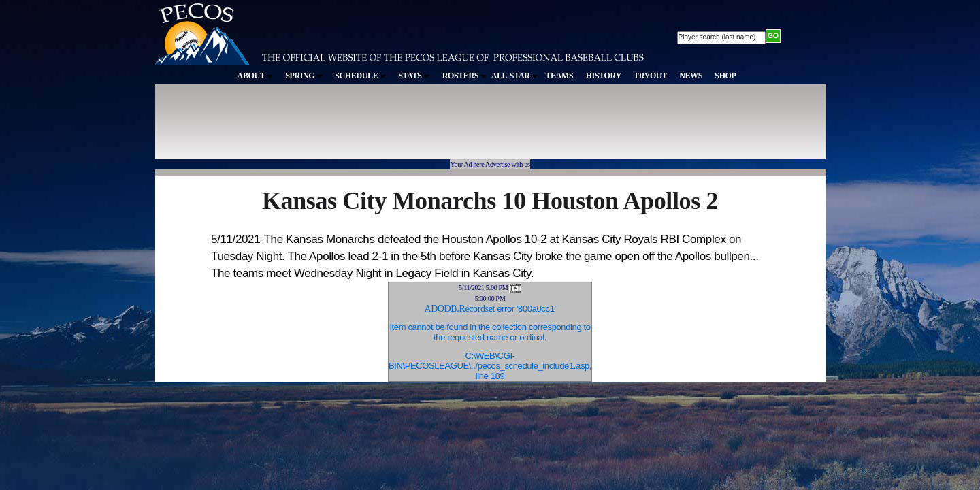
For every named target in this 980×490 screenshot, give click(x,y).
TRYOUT (650, 76)
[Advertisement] (406, 129)
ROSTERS (464, 76)
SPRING (304, 76)
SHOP (725, 76)
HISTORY (604, 76)
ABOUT (255, 76)
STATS (414, 76)
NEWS (691, 76)
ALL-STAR (514, 76)
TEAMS (559, 76)
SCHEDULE (360, 76)
